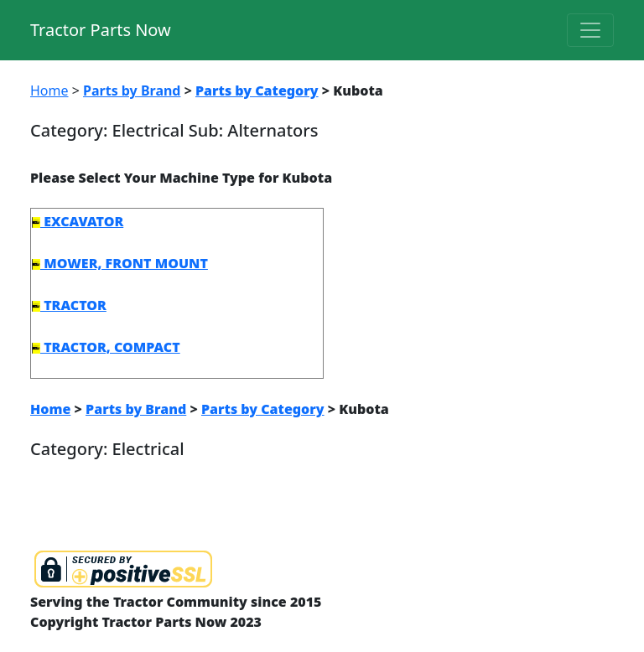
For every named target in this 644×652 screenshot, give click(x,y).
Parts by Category (257, 91)
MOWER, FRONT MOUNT (120, 263)
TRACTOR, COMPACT (106, 347)
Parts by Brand (132, 91)
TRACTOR (69, 305)
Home (49, 91)
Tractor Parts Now (101, 30)
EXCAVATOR (78, 221)
